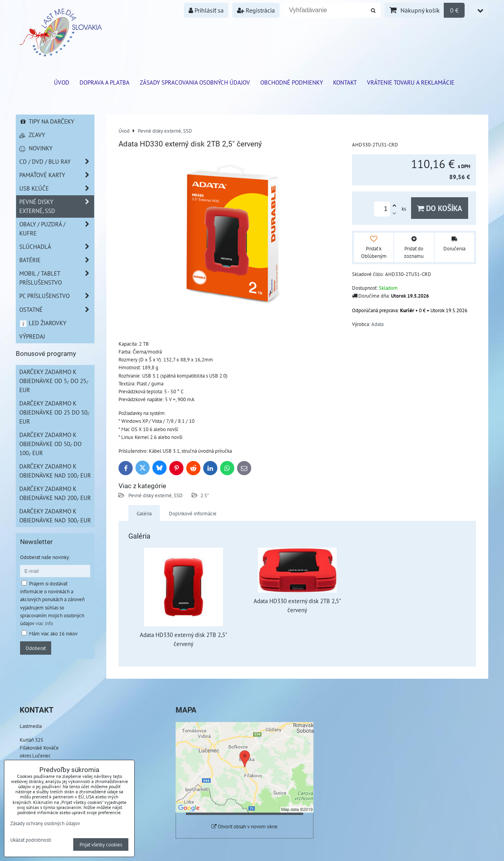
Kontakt (345, 82)
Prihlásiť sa (206, 10)
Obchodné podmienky (292, 82)
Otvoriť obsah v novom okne (245, 827)
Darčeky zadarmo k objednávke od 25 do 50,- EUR (55, 412)
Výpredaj (32, 336)
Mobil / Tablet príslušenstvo (57, 278)
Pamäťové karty (57, 175)
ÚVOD (62, 82)
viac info (44, 623)
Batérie (57, 260)
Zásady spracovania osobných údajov (195, 82)
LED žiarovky (43, 323)
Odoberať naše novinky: (45, 557)
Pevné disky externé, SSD (155, 495)
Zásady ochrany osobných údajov (45, 823)
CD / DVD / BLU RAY (57, 162)
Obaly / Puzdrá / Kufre (57, 229)
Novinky (36, 148)
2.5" (205, 495)
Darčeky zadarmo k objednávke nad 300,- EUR (55, 516)
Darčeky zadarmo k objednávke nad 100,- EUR (55, 471)
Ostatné (57, 310)
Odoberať (36, 648)
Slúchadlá (57, 247)
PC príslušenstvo (57, 296)
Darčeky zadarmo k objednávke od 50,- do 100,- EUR (50, 444)
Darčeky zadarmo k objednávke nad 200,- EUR (55, 493)
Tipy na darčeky (47, 121)
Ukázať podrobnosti (31, 840)
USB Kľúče (57, 188)
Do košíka (440, 208)
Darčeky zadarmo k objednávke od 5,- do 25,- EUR (54, 381)
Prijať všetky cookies (101, 844)
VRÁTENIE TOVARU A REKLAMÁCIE (411, 82)
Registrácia (256, 10)
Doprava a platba (105, 82)
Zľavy (32, 135)
